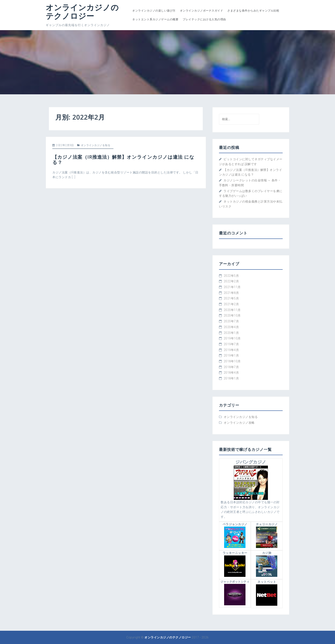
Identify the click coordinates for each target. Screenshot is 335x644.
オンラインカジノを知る (96, 145)
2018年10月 (232, 361)
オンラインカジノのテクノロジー (82, 12)
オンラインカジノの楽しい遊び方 (154, 11)
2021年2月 (231, 304)
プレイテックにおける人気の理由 (204, 19)
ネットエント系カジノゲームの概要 (155, 19)
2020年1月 (231, 333)
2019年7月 (231, 344)
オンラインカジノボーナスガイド (202, 11)
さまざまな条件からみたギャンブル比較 (253, 11)
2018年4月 (231, 373)
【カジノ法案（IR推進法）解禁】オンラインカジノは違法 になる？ (123, 159)
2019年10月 (232, 338)
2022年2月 (231, 281)
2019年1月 (231, 355)
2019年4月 (231, 350)
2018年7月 (231, 367)
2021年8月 (231, 293)
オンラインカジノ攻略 (239, 423)
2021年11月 (232, 287)
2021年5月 (231, 298)
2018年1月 (231, 378)
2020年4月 (231, 327)
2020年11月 (232, 310)
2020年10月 (232, 315)
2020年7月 (231, 321)
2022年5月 (231, 276)
